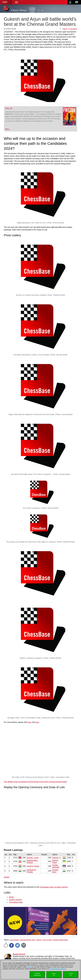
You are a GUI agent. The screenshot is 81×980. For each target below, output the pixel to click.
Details (7, 877)
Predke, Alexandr (56, 866)
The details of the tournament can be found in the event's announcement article (35, 782)
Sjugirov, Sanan (33, 866)
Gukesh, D (56, 858)
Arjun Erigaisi (14, 940)
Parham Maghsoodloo (60, 940)
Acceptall (71, 974)
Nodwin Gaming (15, 900)
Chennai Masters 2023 (27, 940)
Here (29, 967)
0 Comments (73, 29)
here (30, 722)
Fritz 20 (9, 108)
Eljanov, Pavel (55, 861)
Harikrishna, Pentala (32, 871)
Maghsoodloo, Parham (32, 861)
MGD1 (12, 897)
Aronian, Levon (33, 858)
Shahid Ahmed (19, 954)
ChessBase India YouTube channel (54, 887)
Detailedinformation (37, 974)
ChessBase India (16, 902)
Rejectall (54, 974)
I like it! (65, 29)
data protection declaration (58, 969)
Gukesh (39, 940)
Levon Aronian (47, 940)
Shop (5, 2)
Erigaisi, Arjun (55, 871)
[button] (16, 2)
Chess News (19, 10)
